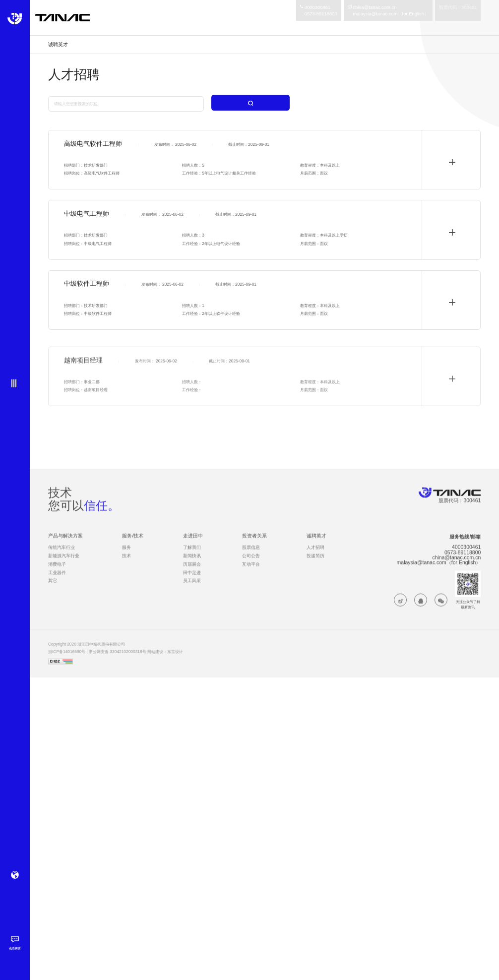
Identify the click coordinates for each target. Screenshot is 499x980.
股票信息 (251, 556)
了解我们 (192, 556)
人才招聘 (315, 556)
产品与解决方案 (65, 544)
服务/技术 (133, 544)
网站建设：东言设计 (165, 660)
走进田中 (193, 544)
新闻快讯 (192, 564)
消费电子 (57, 572)
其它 (53, 589)
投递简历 (315, 564)
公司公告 (251, 564)
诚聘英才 (316, 544)
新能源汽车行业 (64, 564)
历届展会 (192, 572)
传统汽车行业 (62, 556)
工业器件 (57, 581)
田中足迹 (192, 581)
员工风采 (192, 589)
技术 (126, 564)
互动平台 (251, 572)
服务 (126, 556)
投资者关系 (254, 544)
